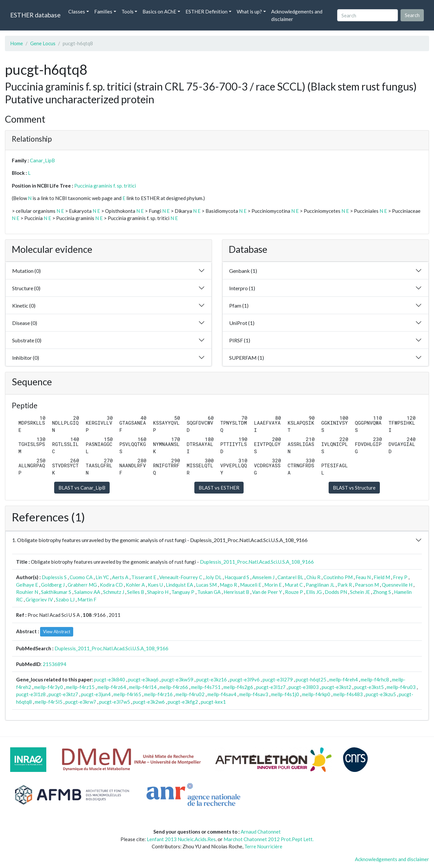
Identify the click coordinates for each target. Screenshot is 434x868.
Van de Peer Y (267, 592)
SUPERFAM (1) (247, 358)
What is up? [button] (249, 11)
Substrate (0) (27, 340)
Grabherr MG (82, 585)
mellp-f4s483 (348, 694)
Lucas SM (206, 585)
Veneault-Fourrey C (181, 577)
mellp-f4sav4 (222, 694)
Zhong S (382, 592)
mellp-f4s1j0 (285, 694)
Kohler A (135, 585)
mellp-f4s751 (206, 687)
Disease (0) (25, 323)
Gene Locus (43, 43)
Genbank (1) (243, 271)
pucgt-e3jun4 (96, 694)
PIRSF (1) (240, 340)
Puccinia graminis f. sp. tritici (105, 186)
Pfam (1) (239, 305)
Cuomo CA (81, 577)
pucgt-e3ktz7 (63, 694)
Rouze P (294, 592)
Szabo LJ (65, 599)
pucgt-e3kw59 (177, 679)
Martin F (87, 599)
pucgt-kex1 (213, 702)
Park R (345, 585)
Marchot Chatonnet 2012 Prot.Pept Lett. (269, 839)
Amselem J (263, 577)
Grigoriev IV (39, 599)
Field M (382, 577)
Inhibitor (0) (26, 358)
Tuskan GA (209, 592)
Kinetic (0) (24, 305)
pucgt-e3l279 (278, 679)
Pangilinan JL (320, 585)
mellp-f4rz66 (174, 687)
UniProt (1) (242, 323)
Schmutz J (114, 592)
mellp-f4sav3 (254, 694)
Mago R (228, 585)
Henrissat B (236, 592)
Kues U (155, 585)
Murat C (294, 585)
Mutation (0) (26, 271)
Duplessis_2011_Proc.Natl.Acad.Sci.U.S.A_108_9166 (257, 562)
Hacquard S (237, 577)
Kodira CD (111, 585)
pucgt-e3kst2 (336, 687)
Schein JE (360, 592)
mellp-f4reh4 (344, 679)
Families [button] (103, 11)
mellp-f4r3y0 (49, 687)
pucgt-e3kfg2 (183, 702)
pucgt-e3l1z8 (31, 694)
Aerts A (120, 577)
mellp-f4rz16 (158, 694)
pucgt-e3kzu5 (381, 694)
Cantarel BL (290, 577)
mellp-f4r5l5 (49, 702)
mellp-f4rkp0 (316, 694)
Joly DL (213, 577)
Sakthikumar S (56, 592)
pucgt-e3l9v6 (245, 679)
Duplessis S (54, 577)
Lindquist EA (179, 585)
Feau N (363, 577)
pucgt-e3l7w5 (115, 702)
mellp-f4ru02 (190, 694)
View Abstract (57, 632)
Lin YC (102, 577)
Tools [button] (128, 11)
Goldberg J (53, 585)
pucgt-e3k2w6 (149, 702)
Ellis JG (314, 592)
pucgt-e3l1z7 (271, 687)
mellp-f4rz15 (80, 687)
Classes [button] (77, 11)
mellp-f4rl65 (127, 694)
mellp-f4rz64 (112, 687)
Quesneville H (397, 585)
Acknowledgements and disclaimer (297, 15)
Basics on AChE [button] (159, 11)
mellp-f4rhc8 (375, 679)
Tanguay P (183, 592)
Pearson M (367, 585)
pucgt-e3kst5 (369, 687)
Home (17, 43)
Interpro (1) (242, 288)
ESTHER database (35, 15)
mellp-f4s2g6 (238, 687)
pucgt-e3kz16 (212, 679)
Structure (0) (26, 288)
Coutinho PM (338, 577)
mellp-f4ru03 (401, 687)
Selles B (136, 592)
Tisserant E (144, 577)
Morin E (273, 585)
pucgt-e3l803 (304, 687)
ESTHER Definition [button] (206, 11)
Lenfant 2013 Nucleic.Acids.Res (181, 839)
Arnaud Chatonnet (261, 832)
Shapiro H (158, 592)
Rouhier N (27, 592)
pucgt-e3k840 (109, 679)
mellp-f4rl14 (143, 687)
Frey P (400, 577)
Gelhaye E (27, 585)
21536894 (54, 664)
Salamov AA (87, 592)
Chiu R (313, 577)
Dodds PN (336, 592)
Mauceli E (251, 585)
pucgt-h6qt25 (311, 679)
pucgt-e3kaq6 (143, 679)
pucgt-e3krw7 (81, 702)
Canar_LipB (42, 160)
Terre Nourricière (263, 846)
